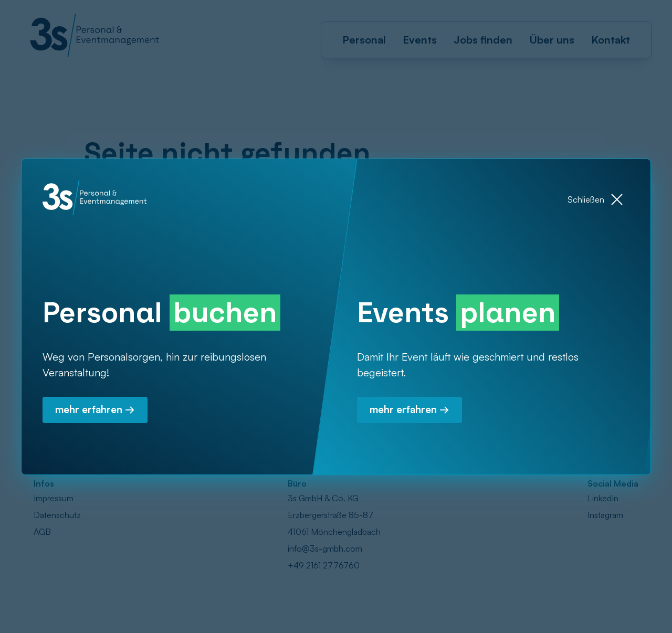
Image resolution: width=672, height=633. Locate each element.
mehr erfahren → (98, 413)
